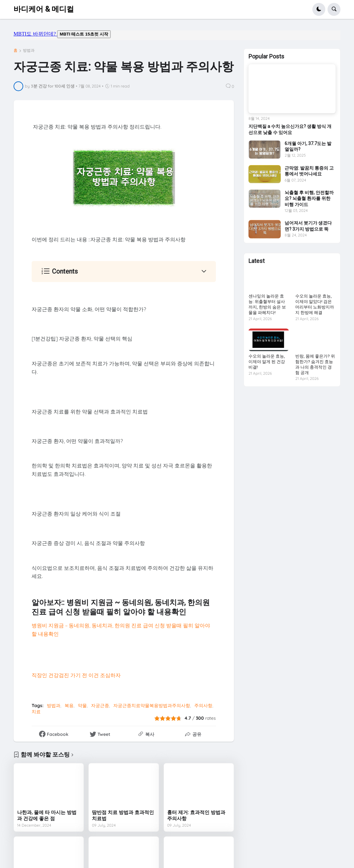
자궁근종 (100, 706)
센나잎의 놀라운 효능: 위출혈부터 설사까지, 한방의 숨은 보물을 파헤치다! (267, 304)
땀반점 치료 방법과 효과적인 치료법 (123, 816)
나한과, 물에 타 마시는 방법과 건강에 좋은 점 (47, 816)
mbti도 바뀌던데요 (177, 35)
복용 (69, 706)
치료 (36, 712)
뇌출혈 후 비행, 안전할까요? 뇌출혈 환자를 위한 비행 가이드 (309, 198)
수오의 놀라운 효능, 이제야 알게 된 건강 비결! (267, 362)
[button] (319, 9)
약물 (82, 706)
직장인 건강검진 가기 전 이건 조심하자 (76, 675)
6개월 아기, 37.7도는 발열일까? (308, 146)
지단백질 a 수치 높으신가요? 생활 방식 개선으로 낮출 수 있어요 (290, 129)
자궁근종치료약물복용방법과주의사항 (152, 706)
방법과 (29, 50)
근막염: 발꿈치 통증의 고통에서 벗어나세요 (309, 171)
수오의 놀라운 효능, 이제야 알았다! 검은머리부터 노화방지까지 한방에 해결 (315, 304)
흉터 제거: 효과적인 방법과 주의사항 (196, 816)
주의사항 (203, 706)
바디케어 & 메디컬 (44, 9)
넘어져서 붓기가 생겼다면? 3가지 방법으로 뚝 (308, 226)
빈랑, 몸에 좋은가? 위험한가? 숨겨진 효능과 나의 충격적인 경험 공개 (315, 364)
